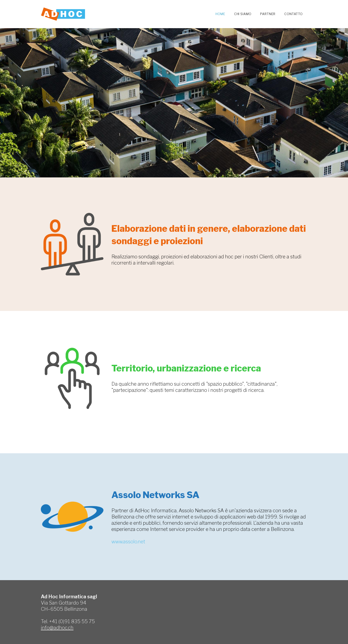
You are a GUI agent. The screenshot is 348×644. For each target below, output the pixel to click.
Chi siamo (243, 14)
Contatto (294, 14)
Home (220, 14)
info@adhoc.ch (57, 628)
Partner (268, 14)
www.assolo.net (128, 542)
